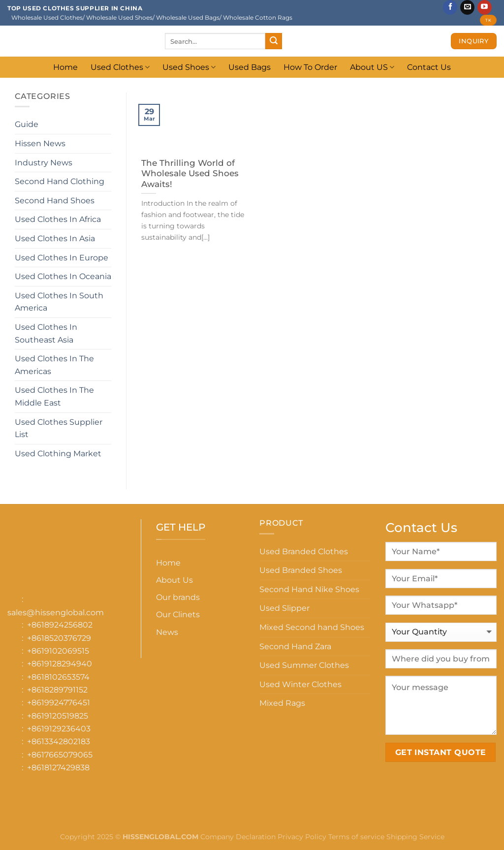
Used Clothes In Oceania (63, 276)
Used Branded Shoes (301, 570)
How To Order (310, 67)
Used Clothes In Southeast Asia (46, 333)
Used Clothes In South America (59, 302)
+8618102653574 (58, 677)
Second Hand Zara (295, 646)
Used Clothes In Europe (62, 258)
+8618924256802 (60, 625)
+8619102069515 (58, 651)
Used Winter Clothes (300, 684)
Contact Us (429, 67)
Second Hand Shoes (55, 201)
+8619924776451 (59, 703)
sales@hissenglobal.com (56, 613)
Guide (27, 124)
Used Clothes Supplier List (59, 428)
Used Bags (250, 67)
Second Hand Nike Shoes (309, 589)
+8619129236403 (59, 729)
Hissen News (40, 143)
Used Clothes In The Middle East (54, 396)
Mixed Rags (282, 703)
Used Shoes (189, 67)
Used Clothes (120, 67)
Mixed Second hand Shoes (312, 627)
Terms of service (356, 837)
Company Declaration (237, 837)
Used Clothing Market (58, 454)
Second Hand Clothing (60, 181)
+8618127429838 (58, 768)
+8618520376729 (59, 638)
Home (65, 67)
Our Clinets (178, 614)
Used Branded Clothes (304, 551)
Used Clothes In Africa (58, 219)
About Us (174, 580)
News (167, 632)
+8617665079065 (60, 755)
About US (372, 67)
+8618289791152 (57, 690)
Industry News (44, 163)
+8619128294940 (60, 664)
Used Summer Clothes (304, 665)
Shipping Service (415, 837)
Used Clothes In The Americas (54, 365)
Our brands (178, 597)
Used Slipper (284, 608)
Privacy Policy (302, 837)
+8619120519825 (58, 716)
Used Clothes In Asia (55, 238)
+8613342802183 (59, 741)
